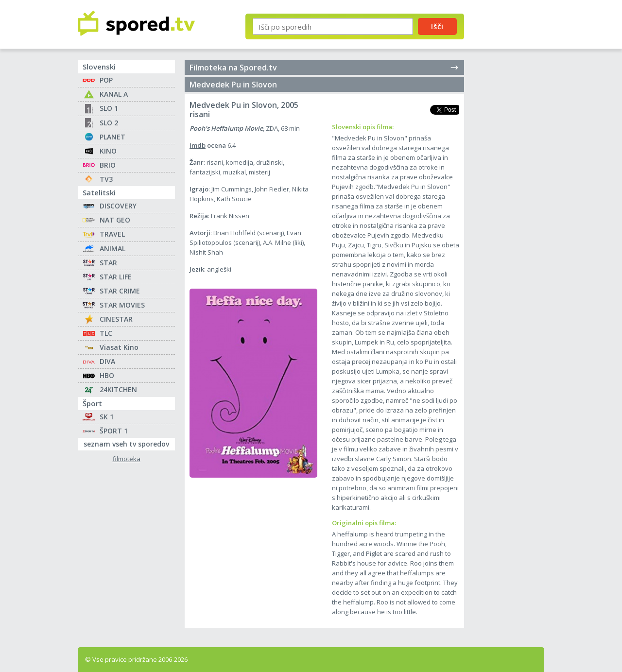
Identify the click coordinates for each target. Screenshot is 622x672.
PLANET (112, 137)
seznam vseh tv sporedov (129, 443)
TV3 (106, 179)
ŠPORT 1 (114, 431)
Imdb (198, 145)
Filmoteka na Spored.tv (324, 68)
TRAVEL (112, 234)
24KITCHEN (118, 389)
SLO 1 (109, 108)
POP (106, 80)
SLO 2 (109, 123)
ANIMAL (112, 249)
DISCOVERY (118, 206)
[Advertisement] (513, 159)
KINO (108, 151)
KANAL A (114, 94)
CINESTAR (116, 319)
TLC (106, 333)
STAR (108, 263)
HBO (107, 375)
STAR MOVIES (122, 305)
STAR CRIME (120, 291)
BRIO (108, 165)
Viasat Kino (119, 347)
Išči (437, 26)
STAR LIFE (116, 277)
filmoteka (127, 459)
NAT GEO (115, 220)
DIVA (107, 361)
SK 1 (107, 417)
